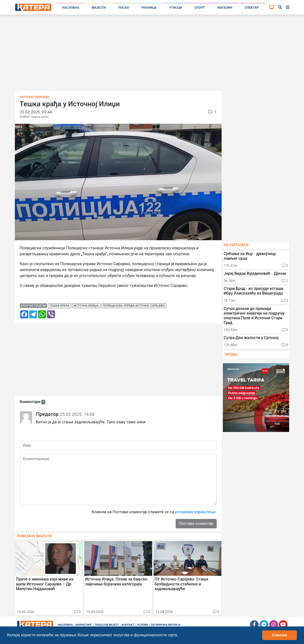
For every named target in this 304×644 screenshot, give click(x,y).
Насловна (71, 8)
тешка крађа (60, 306)
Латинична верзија (165, 625)
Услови (142, 625)
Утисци (176, 8)
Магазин (225, 8)
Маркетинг (84, 625)
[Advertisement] (152, 54)
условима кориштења (195, 512)
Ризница (149, 8)
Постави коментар (196, 524)
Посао (124, 8)
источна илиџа (86, 306)
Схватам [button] (280, 635)
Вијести (99, 8)
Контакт (128, 625)
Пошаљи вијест (107, 625)
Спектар (252, 8)
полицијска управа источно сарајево (134, 306)
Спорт (200, 8)
